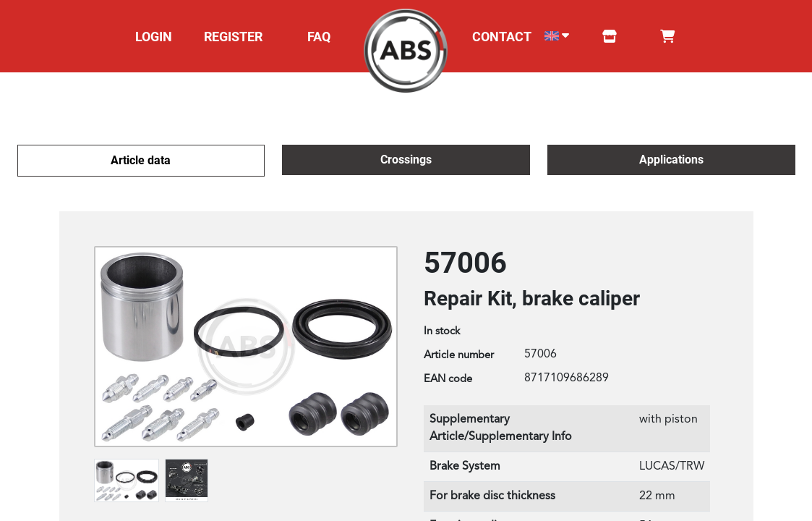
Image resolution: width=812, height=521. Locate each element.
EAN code (448, 380)
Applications (671, 160)
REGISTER (233, 37)
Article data (141, 160)
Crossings (406, 160)
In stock (442, 332)
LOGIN (154, 37)
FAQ (319, 37)
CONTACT (502, 37)
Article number (459, 356)
